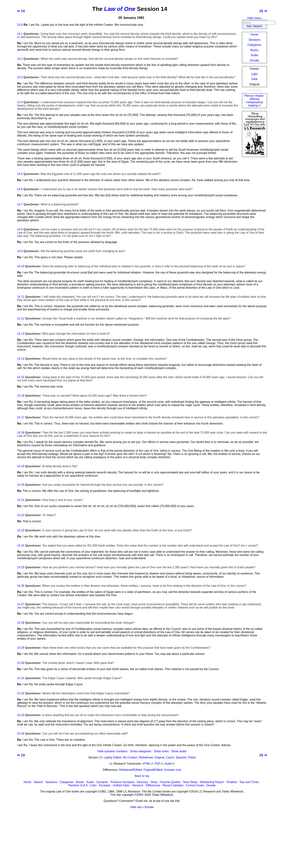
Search (38, 782)
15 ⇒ (263, 11)
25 (23, 567)
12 (23, 318)
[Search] (259, 23)
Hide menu (254, 18)
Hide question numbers (113, 751)
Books (254, 50)
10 (23, 266)
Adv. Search (254, 26)
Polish (192, 757)
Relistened (146, 757)
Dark (254, 79)
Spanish (181, 757)
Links (93, 785)
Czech (170, 757)
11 (23, 297)
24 (23, 546)
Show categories (141, 751)
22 (23, 515)
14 (19, 25)
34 (23, 734)
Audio (254, 55)
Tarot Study (190, 782)
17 (23, 417)
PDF (157, 764)
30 (23, 663)
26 (23, 586)
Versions (138, 785)
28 (23, 623)
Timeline (231, 782)
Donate (254, 60)
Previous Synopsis (122, 782)
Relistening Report (212, 782)
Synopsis (102, 782)
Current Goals (195, 785)
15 (23, 377)
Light (254, 74)
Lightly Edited (113, 757)
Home (254, 34)
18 (23, 433)
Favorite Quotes (170, 782)
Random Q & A (78, 785)
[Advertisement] (126, 837)
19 (23, 466)
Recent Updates (173, 785)
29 (23, 648)
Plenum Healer (254, 101)
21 (23, 500)
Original (159, 757)
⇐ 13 (21, 11)
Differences (153, 785)
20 (23, 485)
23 (23, 530)
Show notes (161, 751)
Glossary (142, 782)
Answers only (173, 770)
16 (23, 396)
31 (23, 678)
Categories (254, 45)
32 (23, 693)
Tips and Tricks (249, 782)
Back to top (142, 776)
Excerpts (105, 785)
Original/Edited (153, 770)
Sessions (254, 40)
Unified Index (121, 785)
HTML (147, 764)
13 (23, 334)
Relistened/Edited (130, 770)
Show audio (179, 751)
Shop (154, 782)
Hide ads (136, 807)
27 (23, 604)
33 (23, 715)
